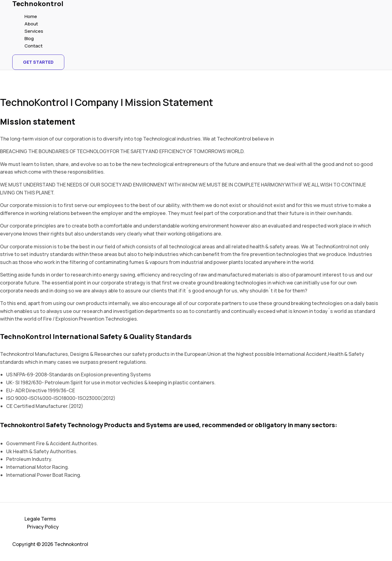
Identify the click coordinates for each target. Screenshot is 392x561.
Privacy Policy (43, 527)
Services (34, 31)
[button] (38, 62)
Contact (34, 46)
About (31, 24)
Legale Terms (40, 519)
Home (31, 16)
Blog (29, 38)
